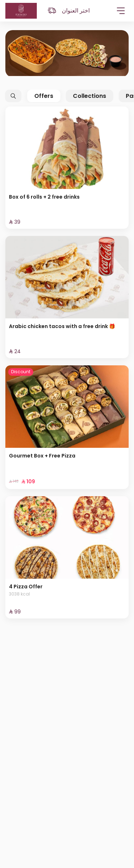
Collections (90, 96)
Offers (44, 96)
